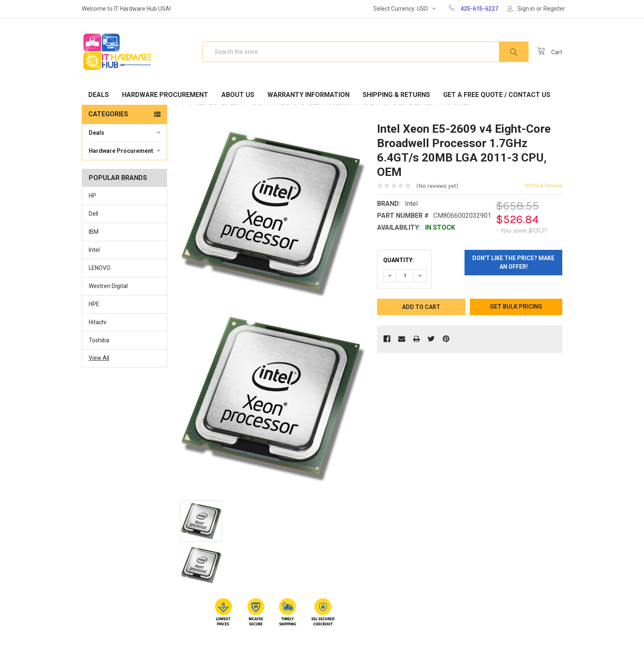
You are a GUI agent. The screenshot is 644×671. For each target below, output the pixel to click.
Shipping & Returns (396, 95)
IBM (94, 232)
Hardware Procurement (165, 95)
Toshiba (99, 340)
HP (92, 196)
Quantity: (399, 260)
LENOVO (100, 268)
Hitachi (98, 322)
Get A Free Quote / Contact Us (497, 95)
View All (99, 358)
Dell (93, 214)
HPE (94, 304)
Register (554, 9)
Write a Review (543, 186)
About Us (238, 95)
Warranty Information (308, 95)
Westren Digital (108, 286)
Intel (94, 250)
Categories (108, 114)
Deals (99, 95)
